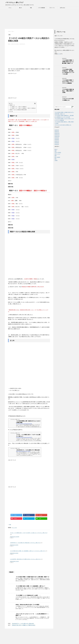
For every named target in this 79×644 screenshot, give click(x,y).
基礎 (56, 151)
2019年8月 (57, 139)
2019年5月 (57, 144)
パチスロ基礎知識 (41, 8)
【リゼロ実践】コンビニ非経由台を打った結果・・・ (28, 595)
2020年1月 (57, 132)
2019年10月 (57, 136)
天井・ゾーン (57, 154)
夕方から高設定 (58, 153)
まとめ (11, 111)
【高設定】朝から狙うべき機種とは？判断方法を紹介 (23, 625)
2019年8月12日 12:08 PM (15, 537)
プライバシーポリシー (48, 633)
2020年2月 (57, 130)
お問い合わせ (62, 8)
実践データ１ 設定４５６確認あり (19, 107)
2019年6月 (57, 143)
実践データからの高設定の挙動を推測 (18, 110)
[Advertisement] (40, 19)
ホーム (10, 8)
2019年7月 (57, 141)
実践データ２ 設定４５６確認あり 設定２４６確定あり (24, 108)
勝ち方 (20, 8)
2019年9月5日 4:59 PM (14, 553)
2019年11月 (57, 135)
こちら (59, 54)
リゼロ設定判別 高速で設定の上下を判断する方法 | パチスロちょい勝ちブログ (25, 559)
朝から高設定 (57, 157)
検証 (56, 159)
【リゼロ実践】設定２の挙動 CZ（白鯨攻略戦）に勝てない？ (30, 586)
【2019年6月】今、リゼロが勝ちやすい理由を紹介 (23, 624)
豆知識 (56, 160)
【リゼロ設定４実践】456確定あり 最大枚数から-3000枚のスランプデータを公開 (68, 72)
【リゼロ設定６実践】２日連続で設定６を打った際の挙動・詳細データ (32, 577)
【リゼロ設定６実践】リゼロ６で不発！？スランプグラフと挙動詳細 (68, 82)
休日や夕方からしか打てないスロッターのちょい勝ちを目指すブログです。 (40, 639)
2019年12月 (57, 133)
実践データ (12, 105)
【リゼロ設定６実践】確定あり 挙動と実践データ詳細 (68, 91)
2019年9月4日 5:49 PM (14, 545)
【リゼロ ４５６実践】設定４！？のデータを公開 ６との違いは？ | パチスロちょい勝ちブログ (29, 533)
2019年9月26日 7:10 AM (14, 561)
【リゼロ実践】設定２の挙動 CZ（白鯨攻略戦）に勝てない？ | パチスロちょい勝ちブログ (28, 551)
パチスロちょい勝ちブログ (14, 2)
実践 (31, 8)
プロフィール (52, 8)
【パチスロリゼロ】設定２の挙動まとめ (68, 99)
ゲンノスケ (14, 528)
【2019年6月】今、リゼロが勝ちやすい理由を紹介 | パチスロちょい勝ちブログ (25, 543)
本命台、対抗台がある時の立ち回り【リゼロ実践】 (28, 605)
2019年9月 (57, 138)
